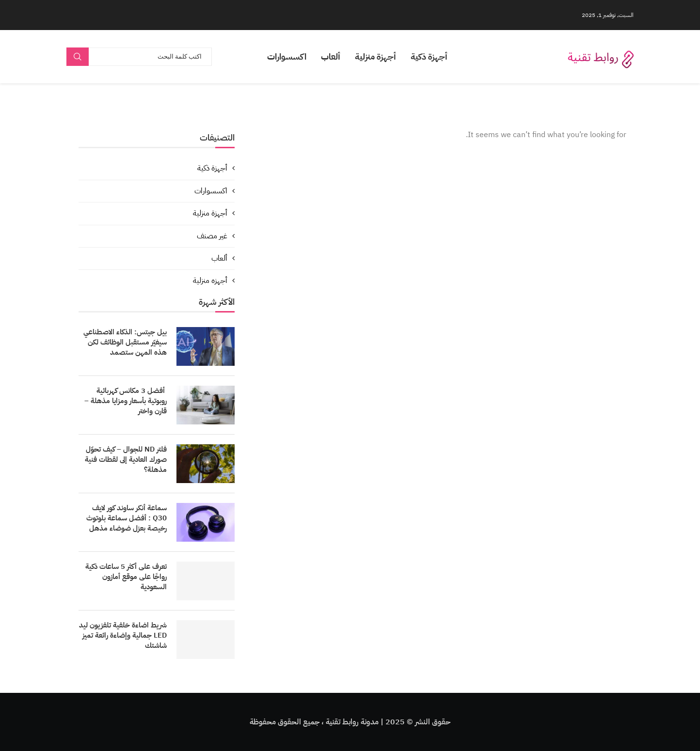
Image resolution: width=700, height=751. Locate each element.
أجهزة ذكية (429, 56)
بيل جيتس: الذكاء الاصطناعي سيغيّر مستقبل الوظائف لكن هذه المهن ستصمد (125, 342)
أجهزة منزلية (375, 56)
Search (78, 57)
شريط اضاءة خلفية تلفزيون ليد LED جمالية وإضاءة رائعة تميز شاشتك (123, 635)
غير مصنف (212, 236)
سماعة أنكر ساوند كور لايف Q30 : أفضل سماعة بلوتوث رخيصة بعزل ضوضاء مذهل (127, 518)
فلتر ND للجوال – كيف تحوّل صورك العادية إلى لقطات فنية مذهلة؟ (126, 460)
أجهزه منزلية (210, 281)
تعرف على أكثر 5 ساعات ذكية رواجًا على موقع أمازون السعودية (126, 577)
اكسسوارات (287, 56)
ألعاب (331, 56)
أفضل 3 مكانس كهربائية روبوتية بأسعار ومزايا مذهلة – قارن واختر (126, 401)
